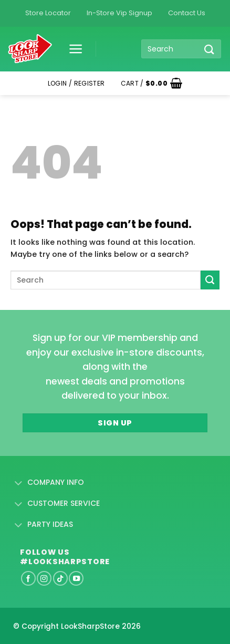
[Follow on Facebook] (28, 578)
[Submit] (210, 49)
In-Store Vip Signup (119, 13)
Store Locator (48, 13)
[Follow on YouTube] (76, 578)
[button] (72, 49)
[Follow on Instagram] (44, 578)
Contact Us (187, 13)
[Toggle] (19, 483)
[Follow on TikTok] (60, 578)
